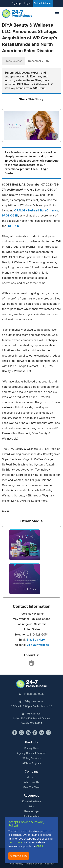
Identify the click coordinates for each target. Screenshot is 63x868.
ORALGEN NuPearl (26, 211)
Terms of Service (34, 864)
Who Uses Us (32, 782)
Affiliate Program (32, 763)
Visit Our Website (38, 645)
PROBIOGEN (10, 216)
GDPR (40, 846)
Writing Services (32, 758)
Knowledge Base (32, 802)
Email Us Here (36, 640)
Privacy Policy (16, 864)
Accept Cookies (19, 856)
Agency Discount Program (32, 753)
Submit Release (43, 3)
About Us (32, 778)
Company (32, 772)
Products (32, 743)
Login (27, 3)
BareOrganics (49, 211)
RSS (32, 807)
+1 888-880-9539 (34, 694)
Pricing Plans (32, 748)
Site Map (49, 864)
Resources (32, 796)
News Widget (32, 812)
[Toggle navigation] (57, 14)
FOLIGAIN (13, 226)
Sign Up (16, 3)
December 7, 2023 (40, 61)
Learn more (15, 842)
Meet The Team (32, 788)
